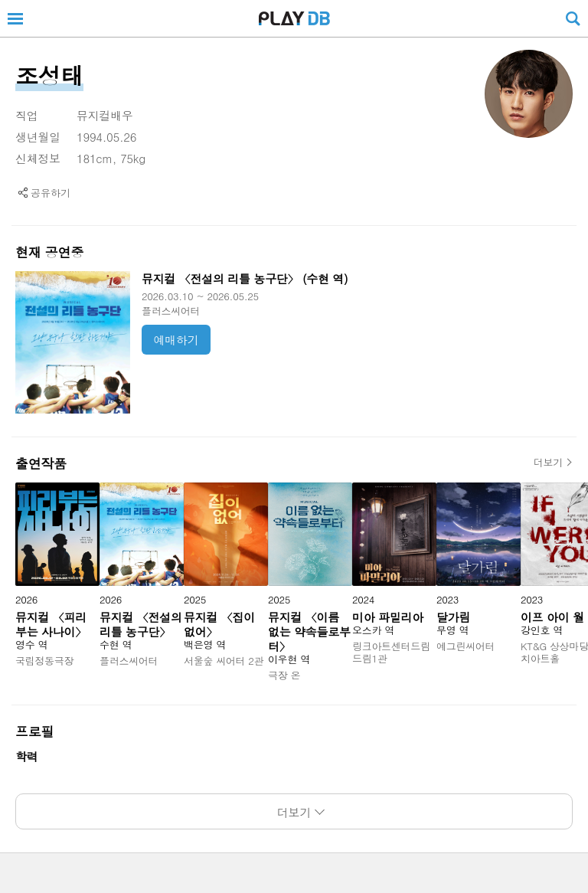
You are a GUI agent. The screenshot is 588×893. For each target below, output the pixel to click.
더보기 (548, 463)
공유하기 (51, 193)
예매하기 (176, 340)
